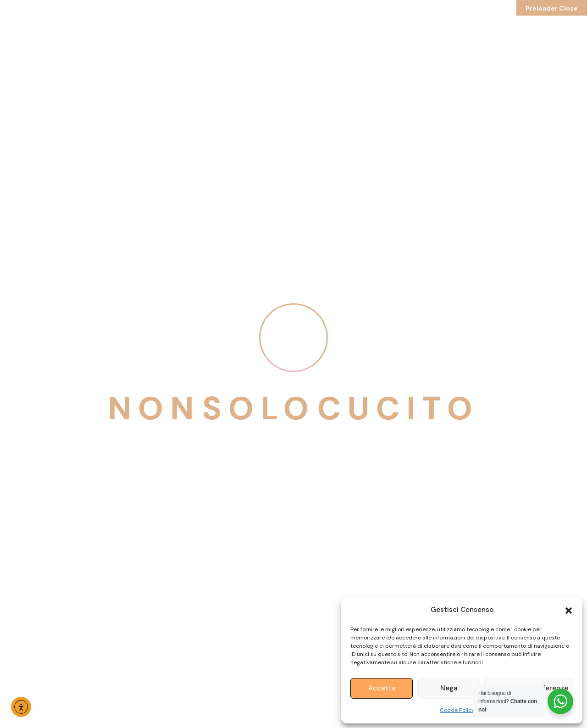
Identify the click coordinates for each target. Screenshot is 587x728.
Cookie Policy (457, 710)
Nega (449, 688)
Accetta (382, 688)
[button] (569, 610)
